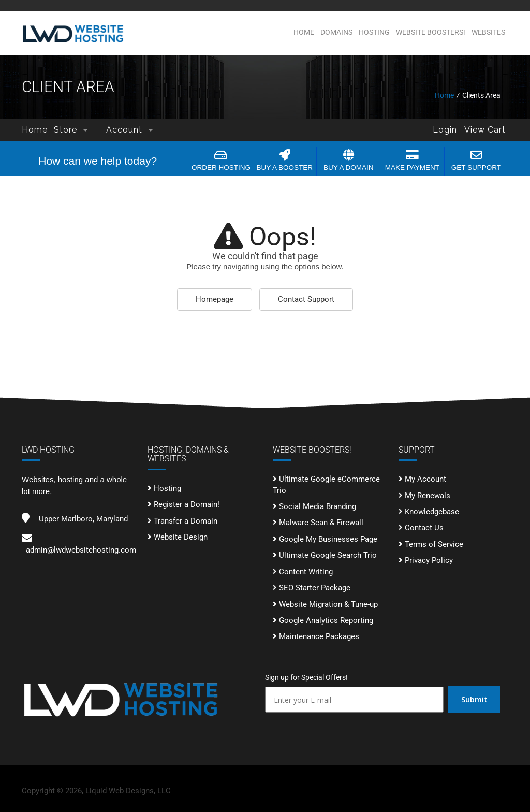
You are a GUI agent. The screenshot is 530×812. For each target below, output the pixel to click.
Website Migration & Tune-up (328, 604)
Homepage (215, 299)
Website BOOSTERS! (431, 32)
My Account (425, 479)
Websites (488, 32)
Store (71, 130)
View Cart (485, 130)
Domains (336, 32)
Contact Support (306, 299)
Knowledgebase (432, 512)
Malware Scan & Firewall (321, 523)
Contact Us (424, 528)
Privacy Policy (429, 560)
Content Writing (306, 572)
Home (304, 32)
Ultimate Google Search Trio (328, 555)
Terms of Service (434, 544)
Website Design (181, 537)
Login (445, 130)
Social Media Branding (318, 506)
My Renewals (428, 496)
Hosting (374, 32)
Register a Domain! (187, 504)
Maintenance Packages (319, 636)
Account (129, 130)
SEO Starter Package (315, 588)
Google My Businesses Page (328, 539)
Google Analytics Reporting (326, 620)
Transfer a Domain (186, 521)
